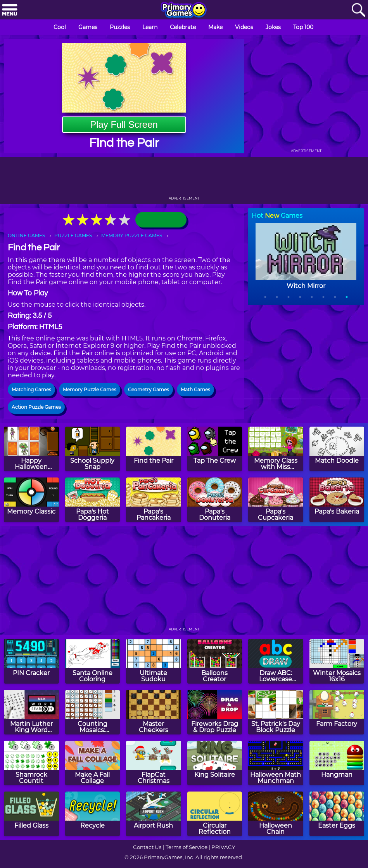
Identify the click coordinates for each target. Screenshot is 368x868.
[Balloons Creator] (215, 661)
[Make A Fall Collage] (93, 763)
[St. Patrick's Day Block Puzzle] (276, 712)
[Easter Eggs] (337, 814)
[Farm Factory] (337, 712)
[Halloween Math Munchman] (276, 763)
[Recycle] (93, 814)
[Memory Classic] (31, 500)
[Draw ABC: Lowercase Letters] (276, 661)
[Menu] (10, 10)
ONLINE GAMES (26, 235)
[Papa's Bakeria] (337, 500)
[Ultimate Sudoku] (154, 661)
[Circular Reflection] (215, 814)
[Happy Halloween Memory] (31, 449)
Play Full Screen (124, 124)
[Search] (358, 10)
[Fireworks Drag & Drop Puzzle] (215, 712)
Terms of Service (187, 847)
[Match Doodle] (337, 449)
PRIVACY (223, 847)
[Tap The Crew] (215, 449)
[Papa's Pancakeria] (154, 500)
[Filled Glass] (31, 814)
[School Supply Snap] (93, 449)
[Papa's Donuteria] (215, 500)
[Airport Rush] (154, 814)
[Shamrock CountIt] (31, 763)
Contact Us (147, 847)
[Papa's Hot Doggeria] (93, 500)
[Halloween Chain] (276, 814)
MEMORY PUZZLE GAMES (132, 235)
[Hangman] (337, 763)
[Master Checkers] (154, 712)
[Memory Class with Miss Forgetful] (276, 449)
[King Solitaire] (215, 763)
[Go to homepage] (184, 10)
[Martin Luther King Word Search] (31, 712)
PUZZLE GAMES (73, 235)
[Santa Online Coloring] (93, 661)
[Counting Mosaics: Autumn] (93, 712)
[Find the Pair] (154, 449)
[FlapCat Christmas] (154, 763)
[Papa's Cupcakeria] (276, 500)
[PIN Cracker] (31, 661)
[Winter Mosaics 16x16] (337, 661)
